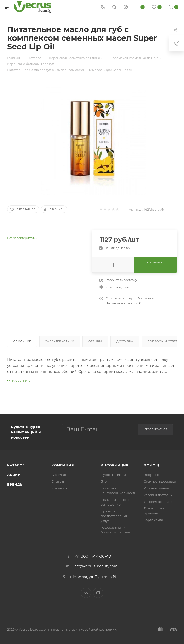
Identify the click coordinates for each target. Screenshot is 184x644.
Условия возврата (158, 502)
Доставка (125, 341)
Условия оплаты (157, 488)
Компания (63, 465)
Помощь (153, 465)
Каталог (16, 465)
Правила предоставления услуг (114, 516)
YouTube (98, 593)
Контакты (59, 488)
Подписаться (156, 429)
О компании (62, 475)
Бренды (15, 484)
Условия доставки (158, 495)
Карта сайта (153, 520)
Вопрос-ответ (155, 475)
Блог (104, 481)
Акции (14, 475)
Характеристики (60, 341)
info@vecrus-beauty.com (95, 566)
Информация (115, 465)
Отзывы (95, 341)
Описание (22, 341)
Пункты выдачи (113, 475)
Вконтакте (86, 593)
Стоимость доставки (160, 481)
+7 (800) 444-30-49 (93, 556)
